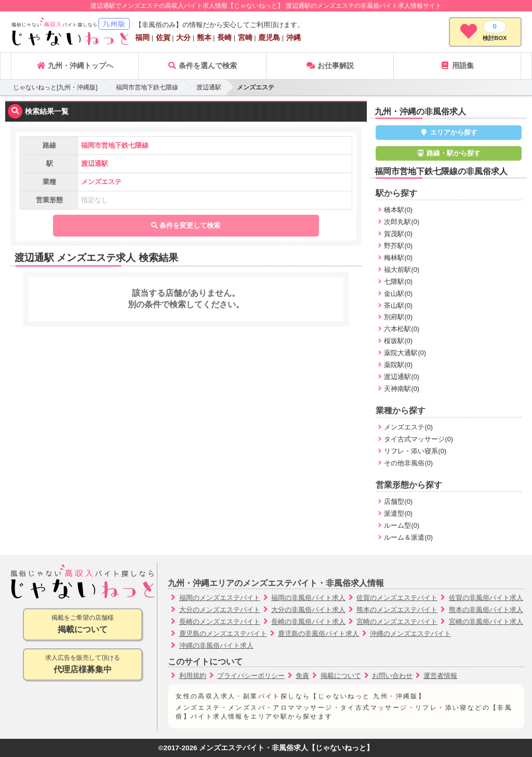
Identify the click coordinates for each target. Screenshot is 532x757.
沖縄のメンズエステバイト (410, 634)
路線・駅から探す (449, 153)
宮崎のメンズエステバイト (397, 622)
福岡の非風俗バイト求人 (308, 598)
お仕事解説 (330, 66)
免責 (302, 676)
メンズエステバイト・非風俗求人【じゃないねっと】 (286, 748)
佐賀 (163, 37)
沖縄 (294, 37)
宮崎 (245, 37)
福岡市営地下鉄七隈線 (147, 87)
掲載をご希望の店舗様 (83, 625)
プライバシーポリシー (251, 676)
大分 (183, 37)
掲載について (341, 676)
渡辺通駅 (209, 87)
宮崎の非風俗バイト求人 (486, 622)
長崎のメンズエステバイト (220, 622)
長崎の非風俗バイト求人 (308, 622)
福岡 (142, 37)
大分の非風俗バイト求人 (308, 610)
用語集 (457, 66)
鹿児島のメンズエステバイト (223, 634)
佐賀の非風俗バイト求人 (486, 598)
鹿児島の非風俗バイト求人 (318, 634)
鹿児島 (269, 37)
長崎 (224, 37)
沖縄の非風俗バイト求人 (216, 645)
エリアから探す (449, 132)
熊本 (204, 37)
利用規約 (193, 676)
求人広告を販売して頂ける (83, 665)
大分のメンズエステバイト (220, 610)
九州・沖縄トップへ (75, 66)
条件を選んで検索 (202, 66)
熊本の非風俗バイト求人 (486, 610)
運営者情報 (440, 676)
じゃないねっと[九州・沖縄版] (55, 87)
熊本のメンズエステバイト (397, 610)
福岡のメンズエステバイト (220, 598)
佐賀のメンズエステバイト (397, 598)
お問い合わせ (392, 676)
